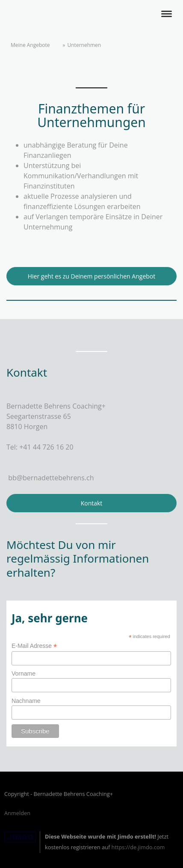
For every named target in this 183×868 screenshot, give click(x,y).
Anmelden (17, 813)
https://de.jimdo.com (138, 847)
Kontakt (92, 503)
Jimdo (20, 837)
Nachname (26, 701)
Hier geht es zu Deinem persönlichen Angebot (91, 276)
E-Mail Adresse (34, 646)
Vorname (24, 673)
